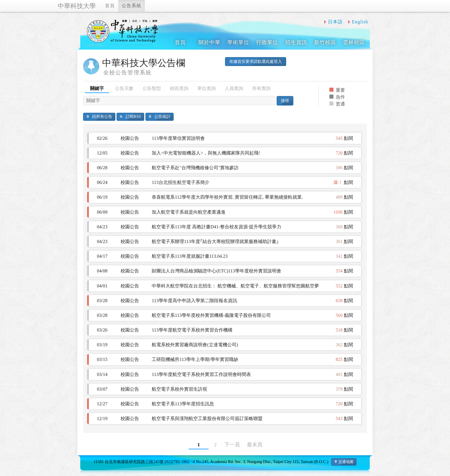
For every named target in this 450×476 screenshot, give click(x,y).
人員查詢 (234, 88)
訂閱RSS (133, 116)
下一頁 (232, 445)
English (360, 22)
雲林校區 (354, 42)
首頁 (110, 6)
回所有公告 (102, 116)
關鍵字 (97, 88)
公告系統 (132, 6)
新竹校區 (325, 42)
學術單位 (238, 42)
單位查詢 (207, 88)
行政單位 (267, 42)
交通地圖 (346, 462)
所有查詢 (261, 88)
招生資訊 (296, 42)
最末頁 (255, 445)
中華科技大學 (77, 6)
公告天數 (124, 88)
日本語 (335, 22)
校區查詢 (179, 88)
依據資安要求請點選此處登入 (256, 61)
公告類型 (152, 88)
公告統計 (162, 116)
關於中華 (209, 42)
